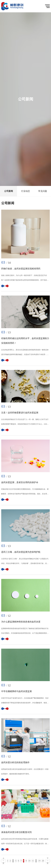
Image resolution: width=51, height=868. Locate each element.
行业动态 (26, 191)
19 (39, 861)
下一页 (48, 861)
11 (33, 861)
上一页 (3, 861)
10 (29, 861)
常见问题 (43, 191)
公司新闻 (9, 191)
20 (43, 861)
